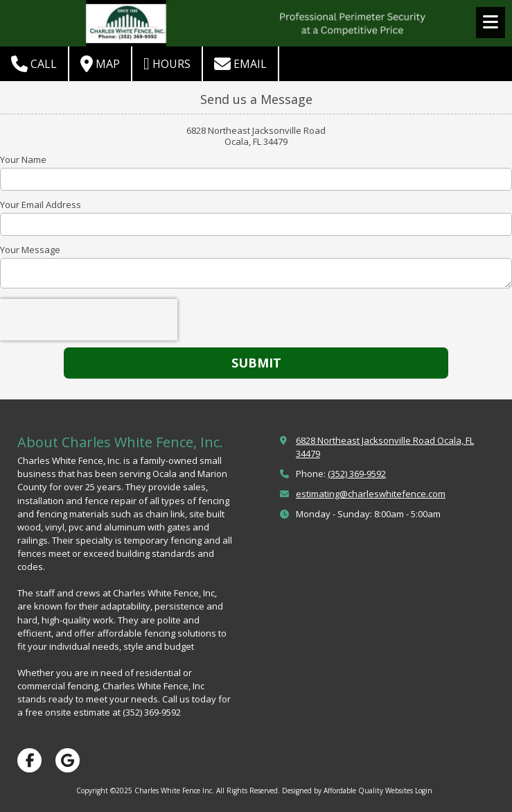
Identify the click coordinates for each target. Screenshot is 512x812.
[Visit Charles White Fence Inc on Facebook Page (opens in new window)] (29, 760)
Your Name (23, 159)
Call (34, 64)
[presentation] (89, 320)
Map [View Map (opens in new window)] (100, 64)
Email (240, 64)
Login (424, 791)
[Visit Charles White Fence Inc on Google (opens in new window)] (68, 760)
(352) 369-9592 (357, 474)
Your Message (30, 250)
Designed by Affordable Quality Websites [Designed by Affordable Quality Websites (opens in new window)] (347, 791)
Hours (167, 64)
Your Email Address (41, 205)
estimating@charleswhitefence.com (371, 494)
